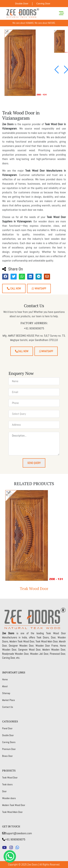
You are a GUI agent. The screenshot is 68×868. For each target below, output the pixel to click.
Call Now (14, 288)
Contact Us (8, 707)
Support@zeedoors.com (17, 833)
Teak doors (7, 784)
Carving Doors (9, 742)
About (5, 686)
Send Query (34, 463)
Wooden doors (9, 798)
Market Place (9, 700)
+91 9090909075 (14, 839)
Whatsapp (39, 288)
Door (4, 791)
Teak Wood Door (34, 589)
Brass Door (7, 756)
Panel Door (7, 728)
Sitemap (6, 693)
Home (5, 679)
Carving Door (43, 4)
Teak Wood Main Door (12, 812)
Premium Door (9, 749)
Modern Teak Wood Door (14, 805)
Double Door (22, 4)
